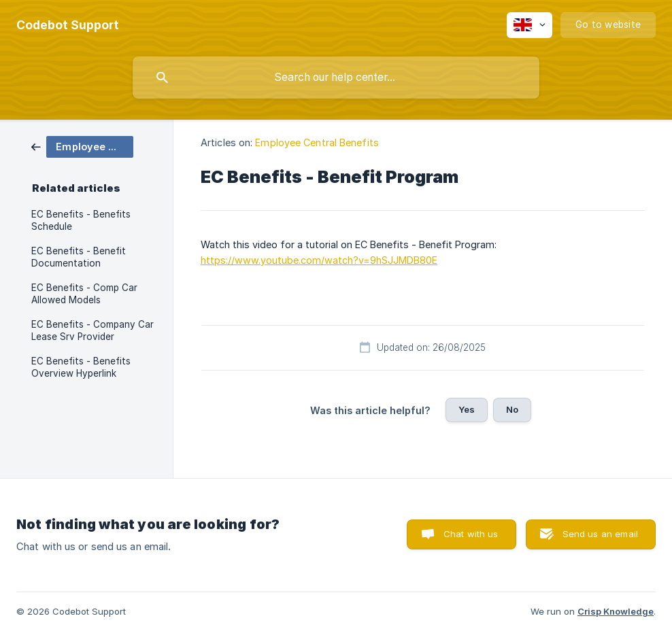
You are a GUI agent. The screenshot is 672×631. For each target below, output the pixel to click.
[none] (68, 25)
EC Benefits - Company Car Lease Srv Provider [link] (93, 330)
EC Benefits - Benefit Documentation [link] (79, 257)
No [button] (512, 409)
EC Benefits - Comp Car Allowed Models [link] (84, 294)
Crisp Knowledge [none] (616, 611)
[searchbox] (336, 78)
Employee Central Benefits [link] (317, 142)
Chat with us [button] (471, 534)
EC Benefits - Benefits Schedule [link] (81, 220)
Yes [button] (467, 409)
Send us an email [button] (600, 534)
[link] (82, 146)
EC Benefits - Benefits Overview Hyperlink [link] (81, 367)
